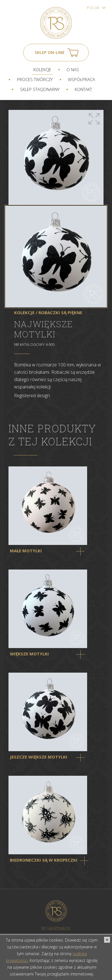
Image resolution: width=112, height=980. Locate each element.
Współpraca (81, 79)
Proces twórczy (35, 79)
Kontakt (83, 89)
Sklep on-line (50, 52)
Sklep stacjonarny (40, 89)
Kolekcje (42, 69)
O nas (73, 69)
